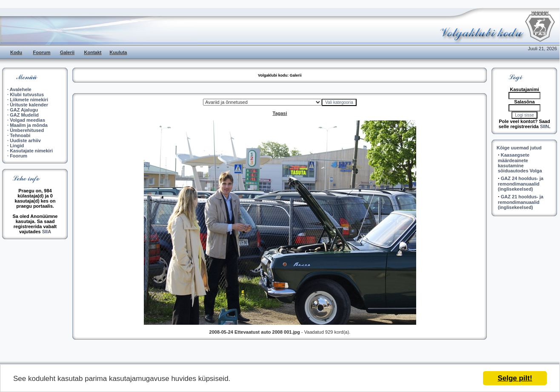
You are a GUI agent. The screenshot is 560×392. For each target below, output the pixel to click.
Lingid (17, 146)
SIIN (544, 126)
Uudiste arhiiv (25, 140)
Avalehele (21, 89)
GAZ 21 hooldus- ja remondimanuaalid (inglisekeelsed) (521, 202)
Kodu (16, 52)
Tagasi (280, 113)
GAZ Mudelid (24, 115)
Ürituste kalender (29, 105)
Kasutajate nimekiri (31, 151)
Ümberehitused (27, 130)
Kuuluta (119, 52)
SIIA (47, 232)
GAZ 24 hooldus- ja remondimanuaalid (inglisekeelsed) (521, 184)
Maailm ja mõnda (29, 125)
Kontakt (93, 52)
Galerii (67, 52)
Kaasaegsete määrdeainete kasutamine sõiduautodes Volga (520, 163)
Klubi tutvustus (27, 94)
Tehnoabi (20, 135)
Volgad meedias (27, 120)
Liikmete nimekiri (29, 100)
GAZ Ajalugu (24, 110)
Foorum (42, 52)
